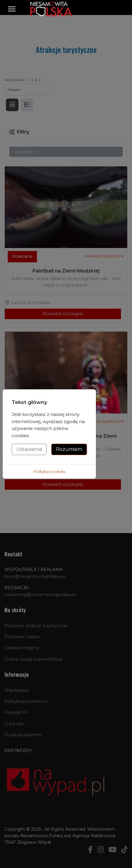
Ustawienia (29, 449)
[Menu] (12, 9)
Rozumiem (69, 449)
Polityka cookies (49, 471)
